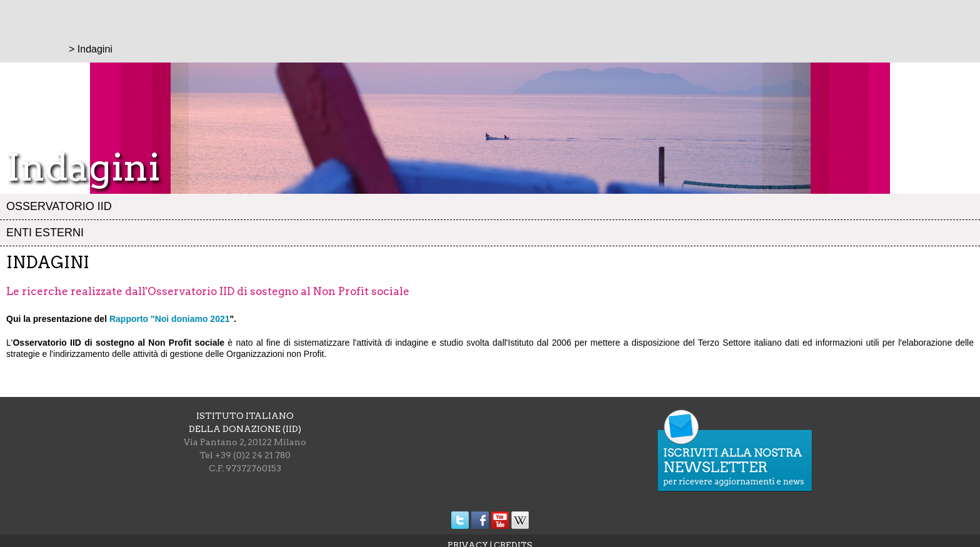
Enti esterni (45, 233)
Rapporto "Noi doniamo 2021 (170, 319)
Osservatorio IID (59, 206)
